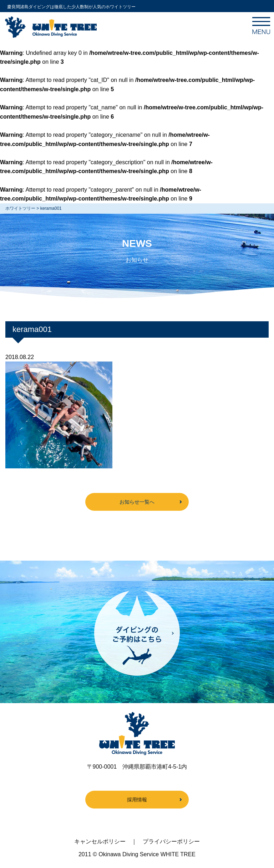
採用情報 (137, 800)
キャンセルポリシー (100, 841)
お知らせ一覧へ (137, 502)
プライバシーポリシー (171, 841)
